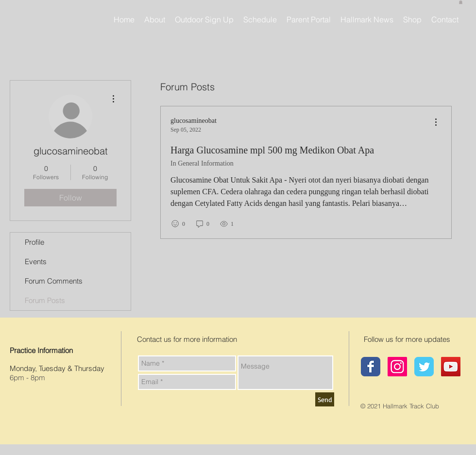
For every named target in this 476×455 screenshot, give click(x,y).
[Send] (325, 399)
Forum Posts (45, 300)
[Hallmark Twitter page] (424, 367)
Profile (34, 242)
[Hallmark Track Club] (371, 367)
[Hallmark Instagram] (397, 367)
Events (36, 261)
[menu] (436, 123)
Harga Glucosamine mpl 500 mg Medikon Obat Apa (272, 150)
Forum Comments (54, 281)
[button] (461, 2)
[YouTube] (451, 367)
